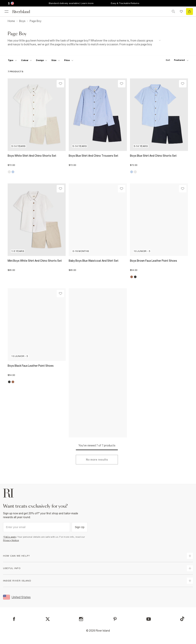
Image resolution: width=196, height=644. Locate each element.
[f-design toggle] (42, 60)
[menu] (7, 11)
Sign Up (80, 527)
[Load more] (97, 460)
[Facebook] (14, 619)
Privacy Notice (11, 540)
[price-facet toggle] (69, 60)
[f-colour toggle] (26, 60)
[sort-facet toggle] (176, 60)
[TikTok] (182, 619)
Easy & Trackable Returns (125, 3)
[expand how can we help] (190, 556)
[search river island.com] (173, 11)
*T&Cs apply (10, 537)
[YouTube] (149, 619)
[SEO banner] (84, 43)
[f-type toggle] (12, 60)
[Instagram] (81, 619)
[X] (48, 619)
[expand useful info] (190, 568)
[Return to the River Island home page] (24, 12)
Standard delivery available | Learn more (71, 3)
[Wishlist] (60, 84)
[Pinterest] (115, 619)
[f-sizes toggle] (56, 60)
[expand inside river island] (190, 581)
